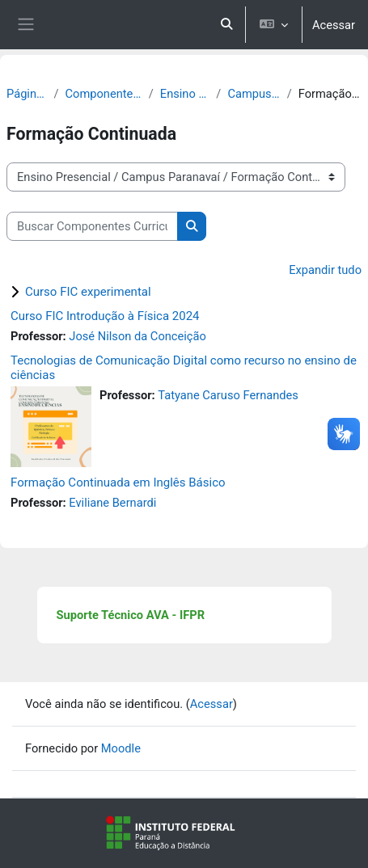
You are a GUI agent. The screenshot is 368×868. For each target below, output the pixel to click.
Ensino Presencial (185, 94)
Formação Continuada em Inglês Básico (118, 482)
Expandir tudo (325, 270)
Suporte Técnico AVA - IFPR (131, 615)
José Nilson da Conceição (137, 336)
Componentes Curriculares (104, 94)
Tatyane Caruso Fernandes (228, 395)
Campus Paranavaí (254, 94)
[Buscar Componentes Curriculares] (92, 226)
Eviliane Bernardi (112, 503)
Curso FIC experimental (88, 292)
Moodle (121, 748)
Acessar (334, 25)
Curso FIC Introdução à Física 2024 (105, 316)
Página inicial (27, 94)
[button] (226, 25)
